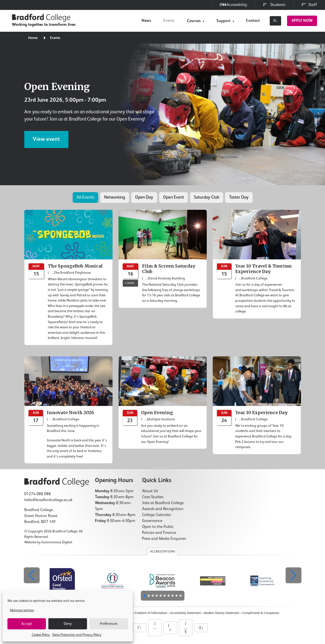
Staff (309, 5)
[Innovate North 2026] (68, 410)
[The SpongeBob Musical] (68, 277)
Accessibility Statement (185, 613)
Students (274, 5)
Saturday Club (207, 197)
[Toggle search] (275, 21)
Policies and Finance (159, 533)
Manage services (22, 610)
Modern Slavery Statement (222, 613)
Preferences (109, 624)
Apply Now (302, 21)
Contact (253, 21)
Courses (194, 21)
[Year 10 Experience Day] (257, 405)
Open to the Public (158, 527)
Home (33, 38)
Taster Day (239, 197)
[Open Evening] (163, 403)
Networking (115, 197)
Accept (27, 624)
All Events (85, 197)
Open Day (144, 197)
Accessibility (233, 5)
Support (223, 21)
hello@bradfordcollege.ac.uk (48, 500)
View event (46, 139)
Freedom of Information (151, 613)
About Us (150, 491)
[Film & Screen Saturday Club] (163, 259)
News (146, 21)
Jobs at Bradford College (163, 503)
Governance (152, 521)
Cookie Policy (41, 635)
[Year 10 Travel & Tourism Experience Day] (257, 264)
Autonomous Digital (57, 542)
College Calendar (157, 515)
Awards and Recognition (163, 509)
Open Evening (57, 87)
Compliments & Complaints (261, 613)
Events (169, 21)
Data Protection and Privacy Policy (77, 635)
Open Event (174, 197)
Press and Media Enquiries (164, 539)
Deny (68, 624)
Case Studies (153, 497)
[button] (294, 575)
